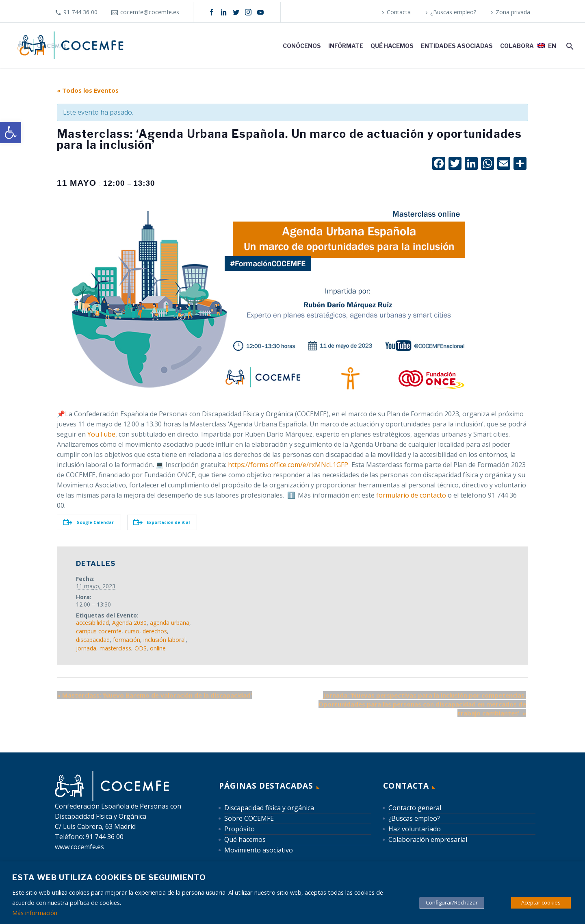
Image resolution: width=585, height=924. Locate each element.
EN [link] (552, 46)
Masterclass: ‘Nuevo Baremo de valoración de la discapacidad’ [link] (154, 695)
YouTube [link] (101, 434)
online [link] (158, 648)
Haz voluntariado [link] (415, 829)
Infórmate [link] (346, 46)
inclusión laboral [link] (165, 640)
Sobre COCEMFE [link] (249, 818)
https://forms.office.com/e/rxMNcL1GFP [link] (288, 465)
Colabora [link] (517, 46)
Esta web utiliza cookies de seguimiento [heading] (109, 877)
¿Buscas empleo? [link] (453, 12)
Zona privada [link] (513, 12)
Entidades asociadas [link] (457, 46)
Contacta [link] (399, 12)
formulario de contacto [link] (411, 495)
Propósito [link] (239, 829)
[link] (11, 133)
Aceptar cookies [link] (541, 902)
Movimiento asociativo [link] (259, 850)
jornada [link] (86, 648)
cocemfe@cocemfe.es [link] (150, 12)
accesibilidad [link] (92, 623)
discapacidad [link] (93, 640)
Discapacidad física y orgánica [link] (269, 808)
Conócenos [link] (302, 46)
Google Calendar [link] (88, 522)
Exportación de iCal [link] (161, 522)
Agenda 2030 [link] (129, 623)
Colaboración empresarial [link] (428, 839)
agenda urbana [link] (170, 623)
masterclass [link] (115, 648)
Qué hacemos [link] (392, 46)
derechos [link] (155, 631)
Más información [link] (35, 913)
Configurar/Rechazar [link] (452, 902)
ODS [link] (141, 648)
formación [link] (127, 640)
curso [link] (132, 631)
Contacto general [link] (415, 808)
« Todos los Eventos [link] (88, 90)
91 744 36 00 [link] (80, 12)
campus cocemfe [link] (99, 631)
